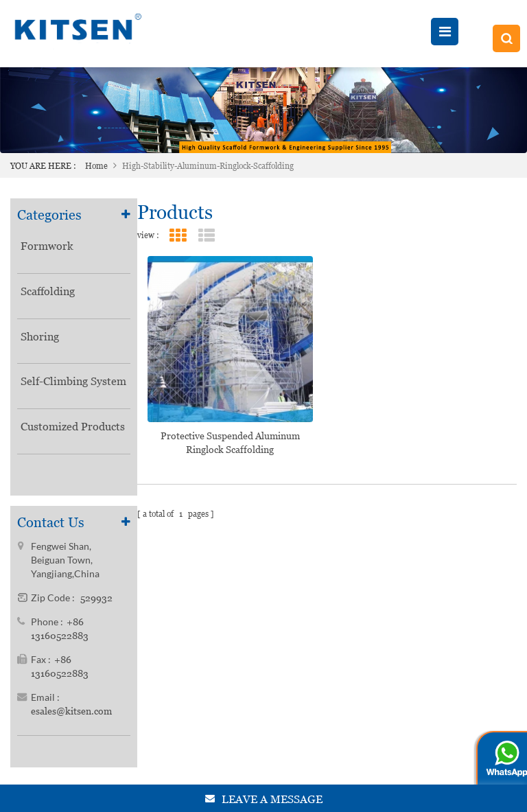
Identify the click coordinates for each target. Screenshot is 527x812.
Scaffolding (48, 291)
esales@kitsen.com (71, 715)
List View (207, 236)
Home (96, 166)
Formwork (47, 246)
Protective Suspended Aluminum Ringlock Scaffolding (230, 443)
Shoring (40, 337)
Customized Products (73, 427)
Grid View (178, 236)
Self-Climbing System (73, 382)
